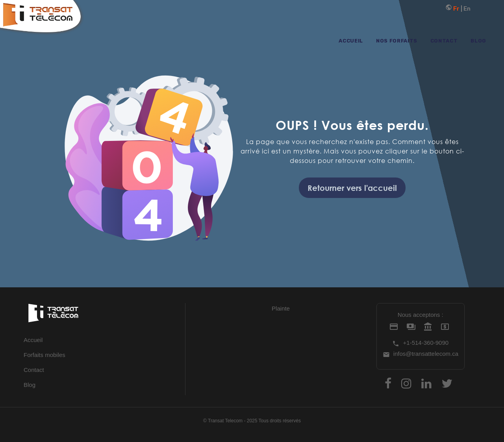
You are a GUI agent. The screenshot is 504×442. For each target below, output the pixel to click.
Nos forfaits (397, 41)
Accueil (351, 41)
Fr (453, 9)
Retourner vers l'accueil (352, 188)
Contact (444, 41)
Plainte (281, 308)
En (467, 9)
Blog (478, 41)
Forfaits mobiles (44, 355)
